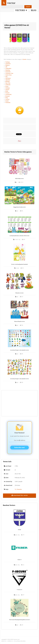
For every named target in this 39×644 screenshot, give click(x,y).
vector (11, 3)
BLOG (34, 10)
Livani (19, 530)
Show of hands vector (20, 322)
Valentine (8, 80)
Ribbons (8, 65)
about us (4, 641)
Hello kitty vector (19, 179)
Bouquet (8, 96)
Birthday (8, 81)
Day (6, 77)
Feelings (8, 62)
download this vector (19, 495)
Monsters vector (20, 293)
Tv (15, 489)
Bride (7, 91)
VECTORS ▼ (21, 10)
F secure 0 (20, 590)
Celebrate (8, 85)
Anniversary (8, 94)
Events (25, 59)
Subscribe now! (19, 448)
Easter (7, 101)
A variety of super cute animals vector (20, 350)
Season (7, 90)
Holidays (8, 88)
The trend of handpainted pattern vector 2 (20, 620)
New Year (8, 83)
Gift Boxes (8, 78)
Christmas (8, 64)
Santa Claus (9, 75)
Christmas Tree (9, 73)
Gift (6, 67)
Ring (7, 98)
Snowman (8, 72)
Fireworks (8, 103)
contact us (10, 641)
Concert (7, 99)
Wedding (8, 70)
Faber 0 (19, 560)
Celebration (8, 68)
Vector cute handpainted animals (20, 264)
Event (7, 86)
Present (7, 93)
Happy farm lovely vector (20, 207)
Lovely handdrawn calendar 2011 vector (19, 236)
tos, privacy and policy (20, 641)
